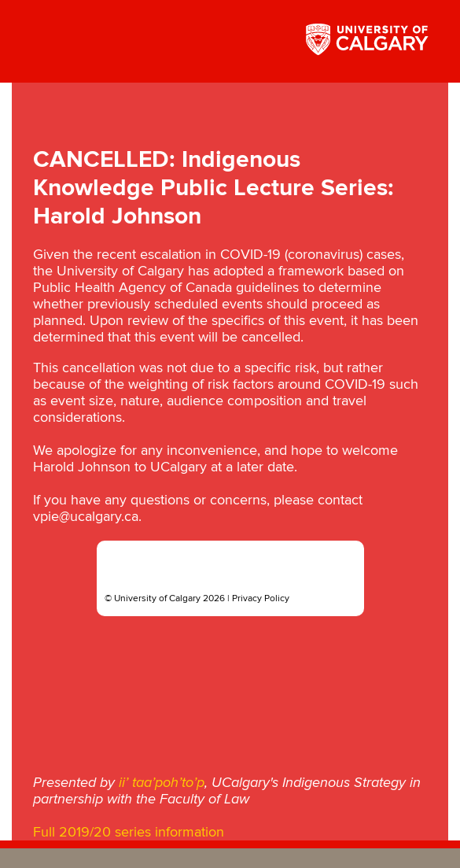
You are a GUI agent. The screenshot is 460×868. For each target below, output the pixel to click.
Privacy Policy (261, 598)
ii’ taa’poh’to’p (162, 783)
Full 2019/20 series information (129, 832)
